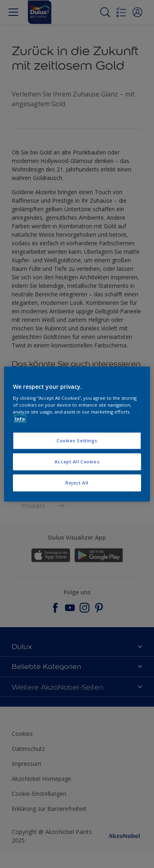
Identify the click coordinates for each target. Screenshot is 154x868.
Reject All (77, 483)
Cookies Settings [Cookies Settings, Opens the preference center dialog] (77, 441)
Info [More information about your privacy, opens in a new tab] (20, 419)
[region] (77, 434)
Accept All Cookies (77, 462)
